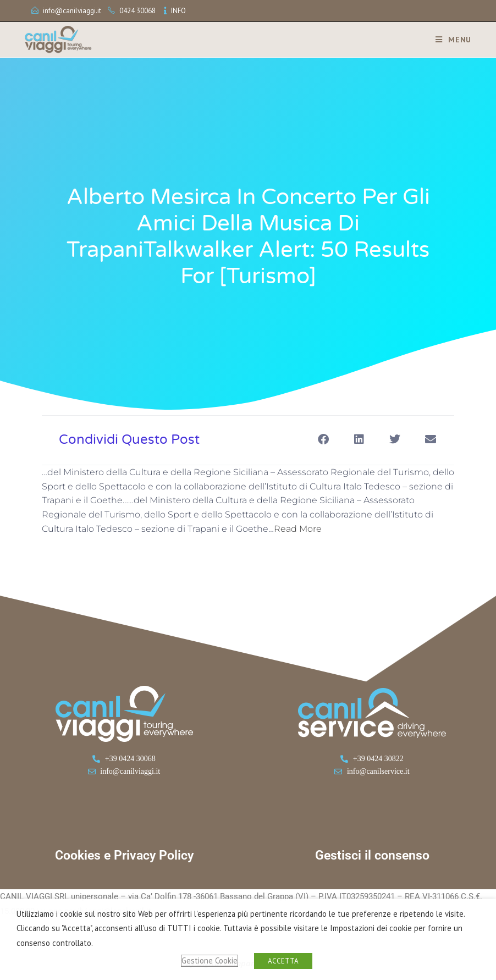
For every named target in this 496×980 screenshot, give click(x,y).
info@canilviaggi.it (72, 11)
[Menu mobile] (449, 40)
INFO (178, 11)
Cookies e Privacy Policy (124, 855)
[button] (323, 439)
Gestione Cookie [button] (210, 960)
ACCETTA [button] (283, 961)
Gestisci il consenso (372, 855)
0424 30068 (137, 11)
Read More (298, 529)
